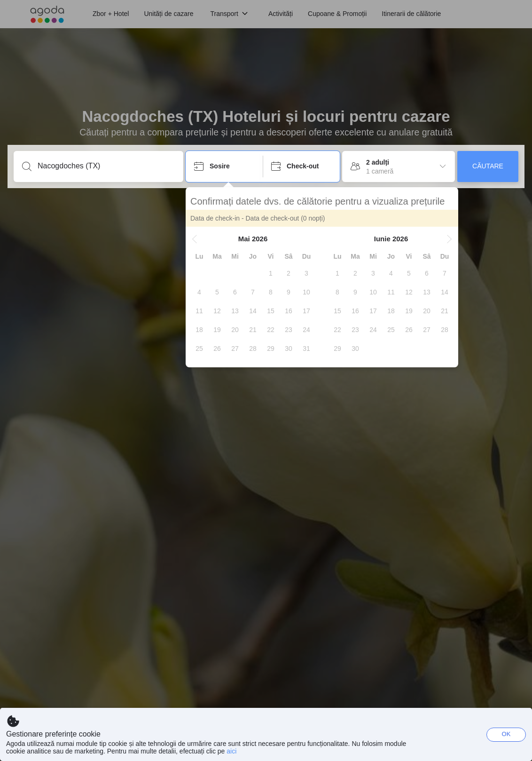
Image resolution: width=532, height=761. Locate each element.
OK (506, 734)
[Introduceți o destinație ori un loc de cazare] (106, 166)
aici (231, 751)
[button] (195, 239)
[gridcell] (271, 273)
